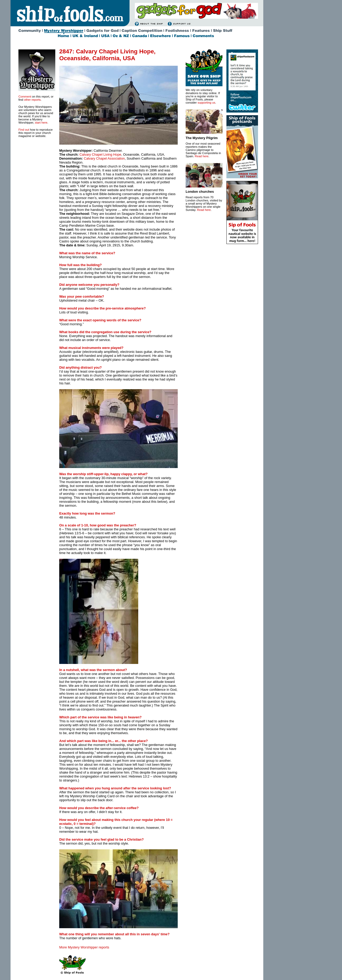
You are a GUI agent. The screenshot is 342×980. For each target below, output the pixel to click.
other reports (32, 100)
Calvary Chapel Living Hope (100, 154)
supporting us (206, 103)
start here (41, 123)
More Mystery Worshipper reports (84, 947)
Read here (202, 156)
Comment (25, 97)
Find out (24, 130)
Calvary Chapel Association (104, 158)
